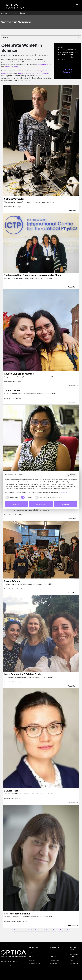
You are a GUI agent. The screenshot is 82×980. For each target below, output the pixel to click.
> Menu (5, 37)
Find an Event (74, 964)
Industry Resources (35, 964)
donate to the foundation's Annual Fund (33, 73)
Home (4, 13)
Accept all (66, 504)
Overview (72, 475)
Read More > (73, 211)
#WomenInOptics (11, 67)
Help (51, 953)
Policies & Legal (54, 960)
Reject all (16, 504)
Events (31, 956)
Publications (32, 953)
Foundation (12, 13)
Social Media (53, 964)
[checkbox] (12, 498)
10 (54, 930)
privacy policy (63, 493)
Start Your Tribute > (68, 71)
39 (60, 930)
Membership (33, 960)
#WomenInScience (44, 64)
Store (71, 960)
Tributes (21, 13)
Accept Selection (41, 504)
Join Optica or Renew (74, 955)
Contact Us (53, 956)
